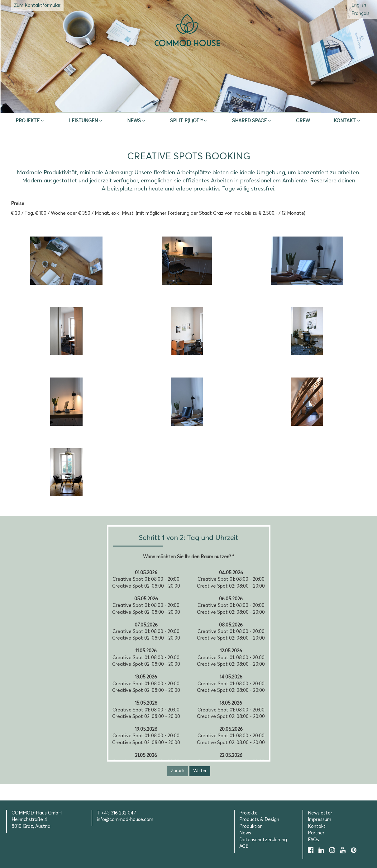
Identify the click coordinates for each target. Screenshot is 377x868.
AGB (244, 846)
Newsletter (320, 813)
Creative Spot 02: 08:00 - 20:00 (146, 586)
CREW (303, 121)
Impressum (320, 820)
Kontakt (345, 121)
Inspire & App (98, 105)
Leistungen (83, 121)
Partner (316, 833)
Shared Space (249, 121)
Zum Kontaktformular (37, 5)
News (134, 121)
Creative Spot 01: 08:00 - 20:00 (146, 579)
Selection (280, 105)
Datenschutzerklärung (263, 840)
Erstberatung (189, 105)
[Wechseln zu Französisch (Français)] (360, 14)
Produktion (251, 826)
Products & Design (259, 820)
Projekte (28, 121)
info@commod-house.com (125, 820)
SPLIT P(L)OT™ (186, 121)
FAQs (313, 840)
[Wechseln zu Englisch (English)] (359, 5)
